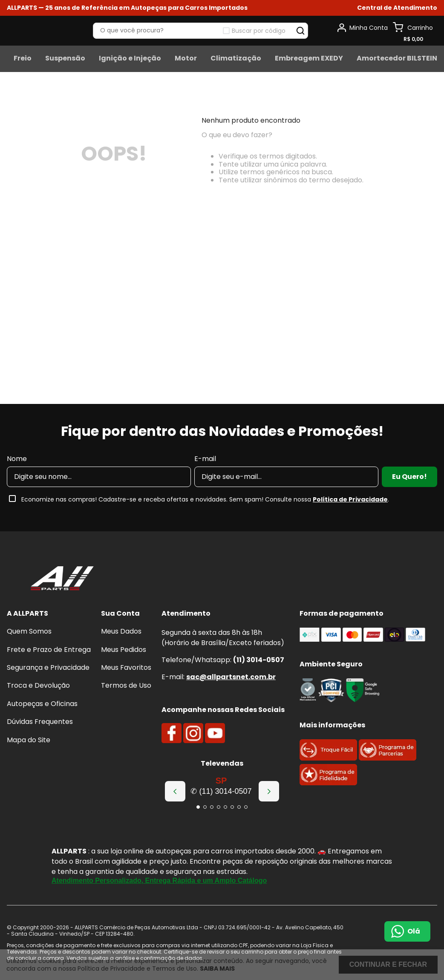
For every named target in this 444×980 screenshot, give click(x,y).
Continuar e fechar (388, 964)
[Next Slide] (269, 791)
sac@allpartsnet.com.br (231, 677)
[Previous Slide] (175, 791)
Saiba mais (217, 968)
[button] (198, 807)
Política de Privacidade (350, 499)
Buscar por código (388, 44)
